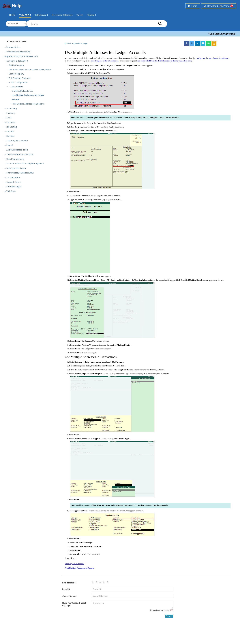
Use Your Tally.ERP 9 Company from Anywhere (30, 69)
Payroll (10, 145)
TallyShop (11, 191)
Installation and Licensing (18, 52)
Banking (10, 136)
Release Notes (13, 47)
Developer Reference (62, 15)
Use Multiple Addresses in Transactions (91, 357)
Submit (169, 616)
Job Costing (12, 127)
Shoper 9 (91, 15)
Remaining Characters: (161, 610)
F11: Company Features (20, 78)
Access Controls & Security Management (25, 164)
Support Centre (14, 182)
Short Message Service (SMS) (20, 173)
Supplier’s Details (81, 511)
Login (193, 6)
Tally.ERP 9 (25, 15)
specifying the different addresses (105, 61)
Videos (80, 15)
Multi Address (17, 87)
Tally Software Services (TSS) (20, 154)
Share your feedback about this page (74, 604)
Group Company (16, 74)
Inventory (11, 113)
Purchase (11, 122)
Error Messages (14, 187)
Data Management (15, 159)
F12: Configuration (19, 82)
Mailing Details (92, 276)
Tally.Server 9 (41, 15)
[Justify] (15, 42)
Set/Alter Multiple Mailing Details (96, 131)
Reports (10, 131)
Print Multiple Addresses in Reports (28, 104)
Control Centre (13, 177)
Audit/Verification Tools (17, 150)
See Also (70, 558)
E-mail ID (66, 589)
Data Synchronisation (16, 168)
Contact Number (69, 596)
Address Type (79, 196)
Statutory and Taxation (17, 141)
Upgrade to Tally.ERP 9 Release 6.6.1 (21, 56)
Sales (9, 118)
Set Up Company (16, 65)
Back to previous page (76, 43)
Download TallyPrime (219, 6)
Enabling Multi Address (22, 91)
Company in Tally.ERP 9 (17, 61)
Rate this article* (69, 583)
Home (12, 15)
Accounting (11, 108)
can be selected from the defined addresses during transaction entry (165, 61)
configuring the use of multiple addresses (213, 58)
